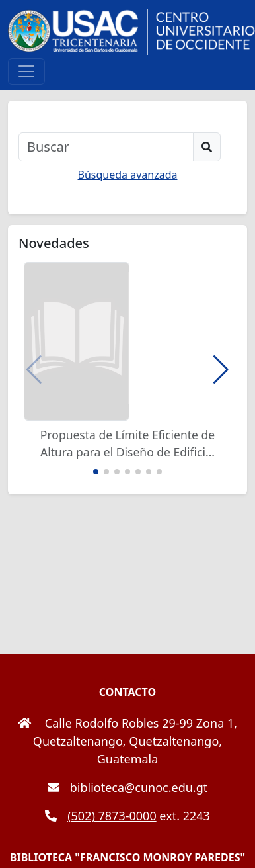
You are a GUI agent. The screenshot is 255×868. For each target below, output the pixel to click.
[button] (221, 370)
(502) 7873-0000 (101, 816)
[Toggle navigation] (26, 71)
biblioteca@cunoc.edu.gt (128, 787)
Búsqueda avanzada (128, 175)
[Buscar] (106, 147)
